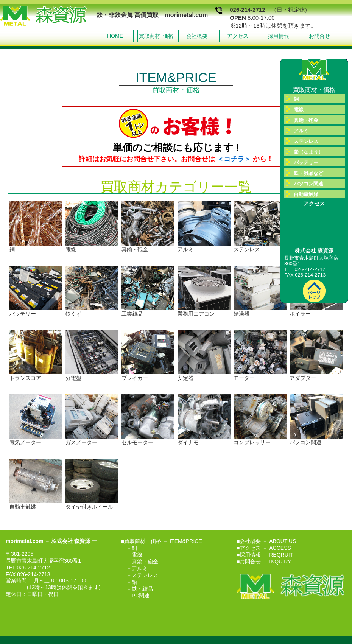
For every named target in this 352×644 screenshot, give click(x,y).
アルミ (140, 568)
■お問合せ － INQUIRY (264, 562)
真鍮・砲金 (145, 562)
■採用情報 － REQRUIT (265, 555)
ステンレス (145, 575)
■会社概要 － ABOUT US (266, 541)
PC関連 (141, 596)
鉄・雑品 (142, 589)
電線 (137, 555)
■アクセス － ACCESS (264, 548)
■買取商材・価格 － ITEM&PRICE (162, 541)
